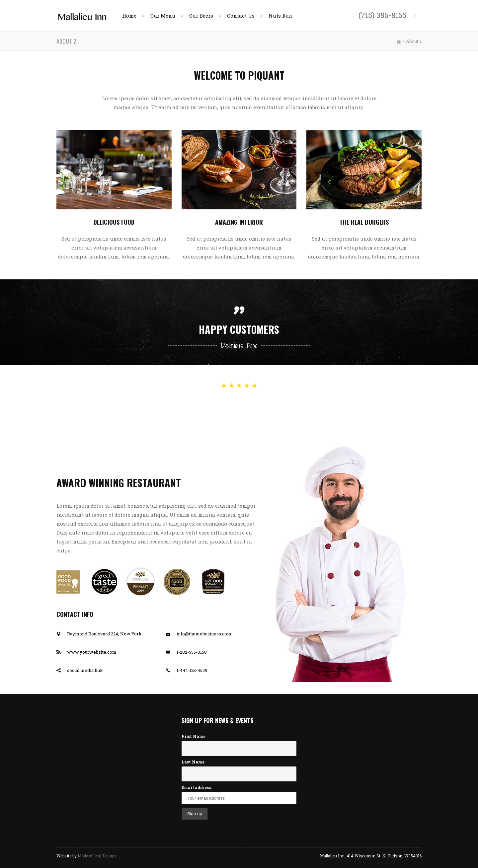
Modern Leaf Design (97, 856)
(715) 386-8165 (382, 15)
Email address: (197, 787)
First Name (194, 736)
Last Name (193, 762)
